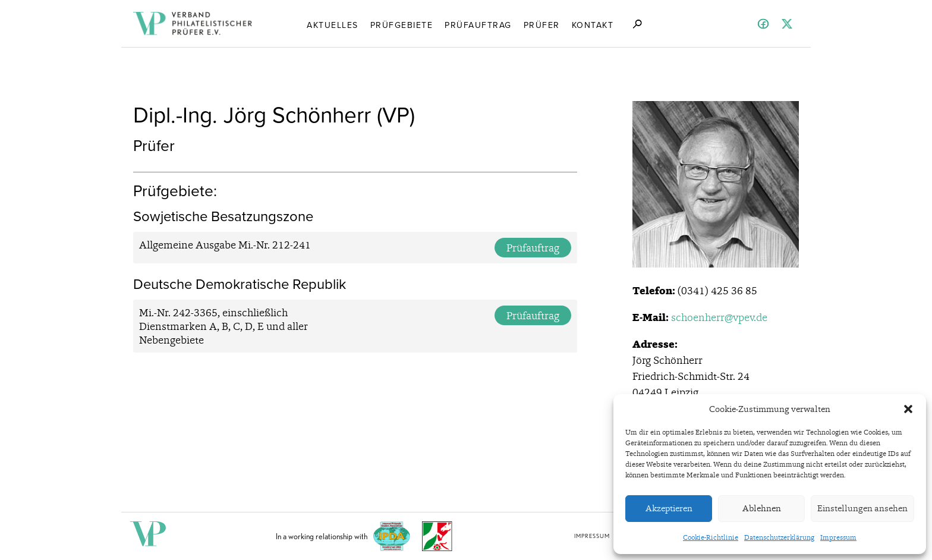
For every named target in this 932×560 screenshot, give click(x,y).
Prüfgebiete (402, 24)
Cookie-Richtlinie (711, 537)
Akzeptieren (669, 508)
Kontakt (593, 24)
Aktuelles (333, 24)
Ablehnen (762, 508)
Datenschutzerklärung (779, 537)
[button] (908, 409)
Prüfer (542, 24)
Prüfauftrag (478, 24)
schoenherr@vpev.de (719, 317)
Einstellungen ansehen (862, 508)
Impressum (838, 537)
